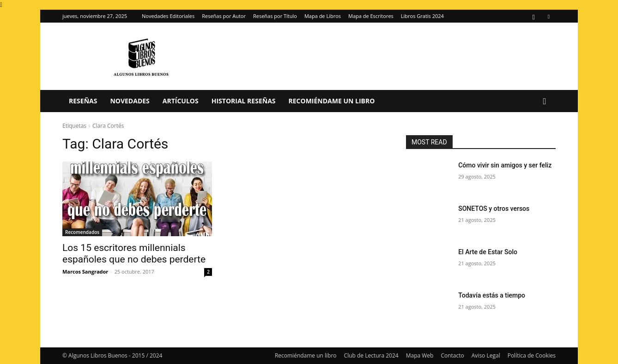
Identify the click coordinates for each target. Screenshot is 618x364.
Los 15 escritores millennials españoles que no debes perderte (134, 254)
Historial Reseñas (244, 101)
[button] (545, 102)
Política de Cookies (532, 355)
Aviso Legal (486, 355)
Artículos (181, 101)
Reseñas (83, 101)
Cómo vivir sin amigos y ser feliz (505, 165)
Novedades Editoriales (168, 16)
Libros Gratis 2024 (422, 16)
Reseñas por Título (275, 16)
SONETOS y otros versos (494, 209)
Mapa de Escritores (371, 16)
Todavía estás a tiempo (492, 295)
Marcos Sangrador (85, 272)
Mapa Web (420, 355)
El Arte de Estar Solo (488, 252)
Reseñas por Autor (224, 16)
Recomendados (82, 232)
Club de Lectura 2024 (371, 355)
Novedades (130, 101)
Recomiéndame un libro (332, 101)
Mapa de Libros (323, 16)
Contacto (452, 355)
